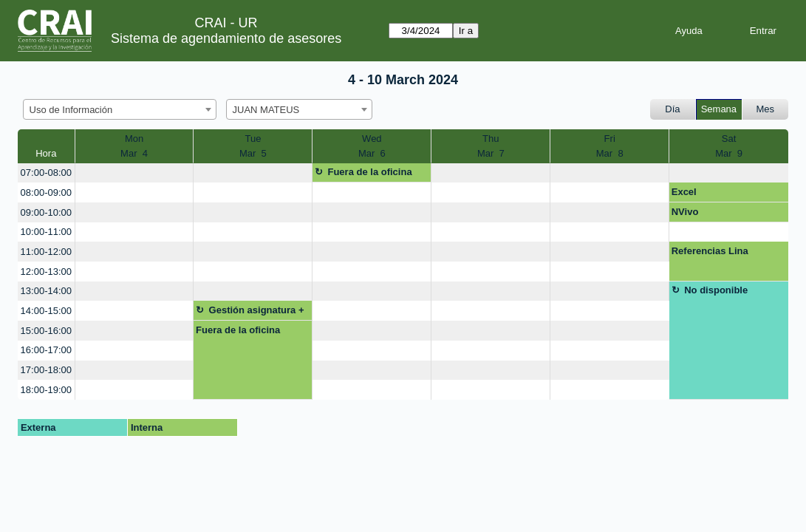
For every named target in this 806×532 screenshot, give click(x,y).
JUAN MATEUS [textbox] (266, 110)
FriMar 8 (610, 146)
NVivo (685, 212)
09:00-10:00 (46, 212)
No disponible (716, 290)
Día (672, 109)
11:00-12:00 (46, 252)
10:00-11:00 (46, 232)
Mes (766, 109)
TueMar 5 (253, 146)
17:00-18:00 (46, 370)
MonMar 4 (134, 146)
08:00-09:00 (46, 192)
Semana (719, 109)
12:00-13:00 (46, 272)
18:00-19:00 (46, 390)
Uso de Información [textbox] (71, 110)
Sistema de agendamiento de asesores (226, 38)
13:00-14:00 (46, 291)
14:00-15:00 (46, 311)
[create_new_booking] (134, 173)
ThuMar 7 (491, 146)
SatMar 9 (729, 146)
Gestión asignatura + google (250, 313)
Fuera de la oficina (369, 172)
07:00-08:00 (46, 173)
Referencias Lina (710, 251)
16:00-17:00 (46, 350)
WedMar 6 (372, 146)
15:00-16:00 (46, 331)
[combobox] (120, 109)
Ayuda (689, 31)
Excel (684, 192)
